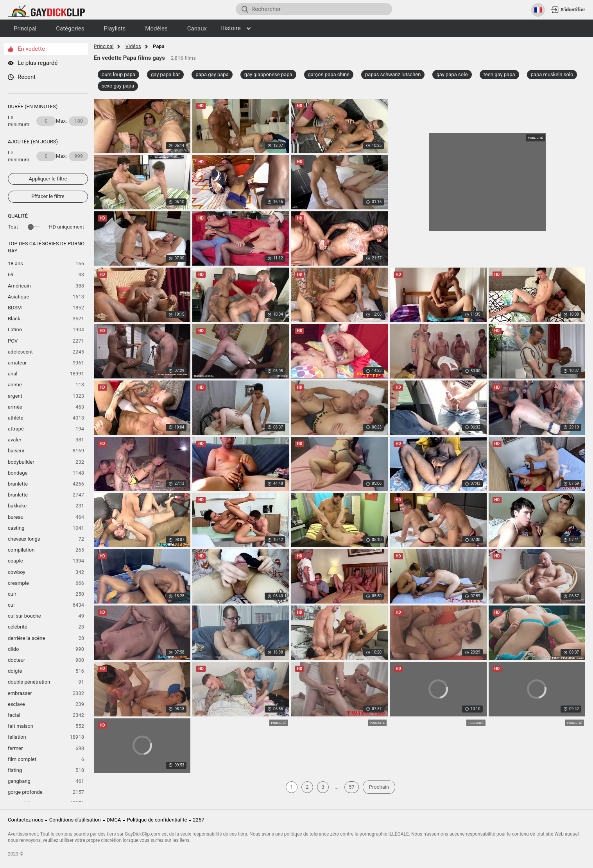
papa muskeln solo (552, 74)
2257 (198, 820)
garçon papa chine (329, 74)
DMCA (114, 820)
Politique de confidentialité (157, 820)
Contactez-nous (26, 820)
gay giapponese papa (268, 74)
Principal (104, 46)
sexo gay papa (118, 86)
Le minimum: (32, 121)
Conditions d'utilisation (75, 820)
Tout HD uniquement (46, 227)
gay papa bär (165, 74)
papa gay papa (212, 74)
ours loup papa (118, 74)
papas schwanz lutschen (393, 74)
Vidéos (133, 46)
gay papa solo (452, 74)
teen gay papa (499, 74)
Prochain (379, 787)
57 (352, 787)
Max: (72, 121)
